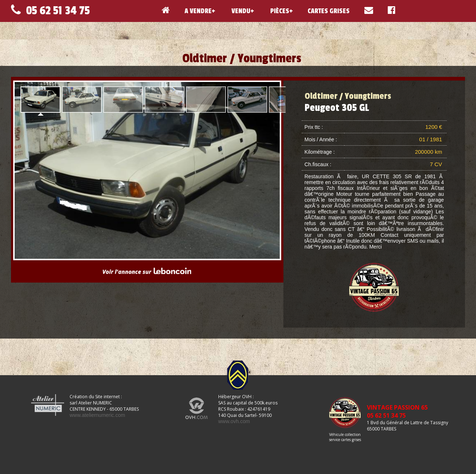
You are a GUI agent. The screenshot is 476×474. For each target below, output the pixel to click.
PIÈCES (279, 11)
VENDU (240, 11)
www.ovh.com (234, 421)
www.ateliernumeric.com (97, 415)
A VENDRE (198, 11)
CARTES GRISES (329, 11)
